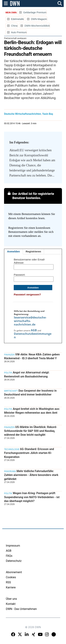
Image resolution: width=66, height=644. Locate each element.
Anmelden (13, 251)
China (14, 26)
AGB (34, 330)
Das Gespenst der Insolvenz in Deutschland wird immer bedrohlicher (30, 393)
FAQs (9, 556)
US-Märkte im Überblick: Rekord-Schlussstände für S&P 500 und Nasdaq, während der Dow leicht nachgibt (31, 431)
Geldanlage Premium (35, 12)
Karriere (11, 587)
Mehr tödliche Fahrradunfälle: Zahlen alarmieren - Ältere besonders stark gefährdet (31, 475)
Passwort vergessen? (27, 294)
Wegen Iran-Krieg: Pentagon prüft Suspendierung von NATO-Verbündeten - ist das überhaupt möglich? (32, 497)
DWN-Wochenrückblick (37, 26)
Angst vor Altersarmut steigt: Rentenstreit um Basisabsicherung (27, 374)
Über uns (11, 599)
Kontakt (11, 604)
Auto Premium (19, 32)
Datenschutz (14, 561)
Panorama (10, 471)
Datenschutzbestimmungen (33, 335)
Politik (8, 373)
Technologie (12, 449)
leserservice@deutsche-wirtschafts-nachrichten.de (30, 321)
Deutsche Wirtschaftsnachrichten (23, 114)
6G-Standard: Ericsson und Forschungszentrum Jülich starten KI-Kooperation (29, 453)
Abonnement (14, 572)
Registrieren (33, 251)
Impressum (13, 546)
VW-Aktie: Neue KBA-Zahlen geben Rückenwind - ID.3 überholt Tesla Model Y (32, 356)
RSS (8, 582)
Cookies (11, 577)
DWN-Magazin (39, 19)
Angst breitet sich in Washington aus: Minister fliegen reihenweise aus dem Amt (32, 411)
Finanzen (9, 355)
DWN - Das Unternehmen (21, 609)
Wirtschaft (11, 391)
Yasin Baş (48, 114)
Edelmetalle (18, 19)
